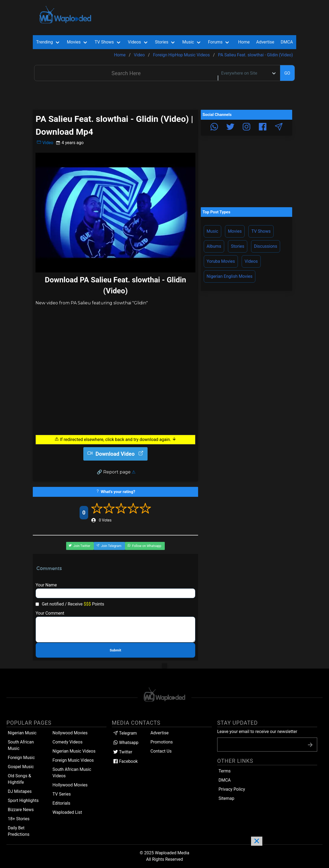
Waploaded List (67, 812)
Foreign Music (21, 758)
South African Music (21, 745)
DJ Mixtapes (20, 791)
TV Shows (261, 231)
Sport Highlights (23, 800)
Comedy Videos (67, 742)
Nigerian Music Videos (74, 751)
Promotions (162, 742)
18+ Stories (19, 819)
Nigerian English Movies (230, 276)
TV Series (62, 794)
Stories (238, 246)
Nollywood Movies (70, 733)
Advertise (160, 733)
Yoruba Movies (221, 261)
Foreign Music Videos (73, 760)
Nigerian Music (22, 733)
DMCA (287, 42)
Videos (251, 261)
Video (45, 143)
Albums (214, 246)
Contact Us (161, 751)
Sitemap (226, 798)
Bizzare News (21, 810)
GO (287, 73)
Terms (225, 771)
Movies (235, 231)
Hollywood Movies (70, 785)
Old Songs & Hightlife (19, 779)
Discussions (266, 246)
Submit (115, 650)
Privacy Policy (232, 789)
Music (212, 231)
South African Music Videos (72, 773)
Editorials (61, 803)
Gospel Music (21, 767)
